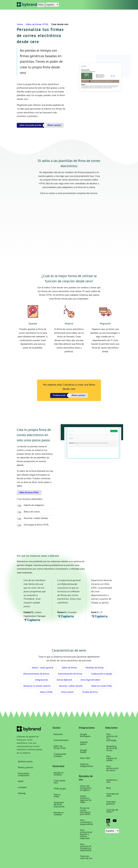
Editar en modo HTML (102, 686)
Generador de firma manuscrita (59, 805)
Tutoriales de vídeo (112, 795)
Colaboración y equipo (102, 674)
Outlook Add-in (84, 743)
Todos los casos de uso (86, 857)
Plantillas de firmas (95, 668)
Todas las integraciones (86, 765)
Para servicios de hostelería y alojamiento (86, 847)
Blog (108, 788)
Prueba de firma (90, 692)
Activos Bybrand (64, 680)
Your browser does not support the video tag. (93, 443)
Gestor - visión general (43, 668)
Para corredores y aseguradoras (87, 822)
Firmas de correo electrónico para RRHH (85, 811)
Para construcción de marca (112, 768)
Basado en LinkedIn (59, 814)
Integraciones (42, 680)
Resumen (58, 734)
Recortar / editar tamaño (71, 686)
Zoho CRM (85, 758)
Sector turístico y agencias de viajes (86, 799)
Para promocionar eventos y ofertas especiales (86, 834)
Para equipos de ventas (112, 758)
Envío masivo (67, 692)
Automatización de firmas (70, 674)
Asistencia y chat (112, 781)
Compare (22, 787)
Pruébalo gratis (59, 395)
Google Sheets (83, 751)
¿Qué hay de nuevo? (112, 811)
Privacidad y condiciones (24, 774)
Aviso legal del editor (90, 680)
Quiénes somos (25, 761)
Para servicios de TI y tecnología (112, 737)
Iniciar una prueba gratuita (30, 125)
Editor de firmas (69, 668)
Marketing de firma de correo (112, 748)
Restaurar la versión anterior (37, 686)
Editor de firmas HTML (29, 493)
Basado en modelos (59, 774)
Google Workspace (85, 735)
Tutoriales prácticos (111, 803)
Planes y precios (54, 125)
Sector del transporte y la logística (86, 788)
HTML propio (60, 789)
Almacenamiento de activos (36, 674)
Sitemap (22, 793)
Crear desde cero (59, 782)
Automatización (61, 740)
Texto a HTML (46, 692)
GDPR (21, 781)
